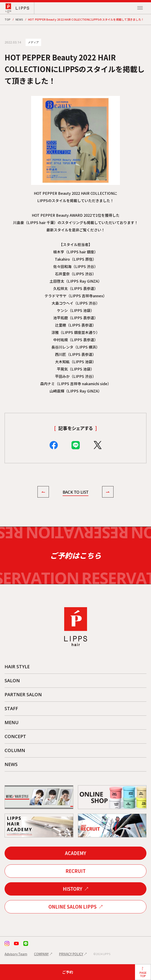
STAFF (11, 708)
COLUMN (15, 750)
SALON (12, 681)
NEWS (19, 19)
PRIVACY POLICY (71, 954)
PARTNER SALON (23, 694)
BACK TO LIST (75, 492)
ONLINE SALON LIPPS (73, 907)
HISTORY (73, 889)
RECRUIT (76, 871)
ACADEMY (75, 853)
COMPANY (41, 954)
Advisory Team (16, 954)
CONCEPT (15, 736)
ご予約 (68, 972)
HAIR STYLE (17, 667)
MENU (12, 722)
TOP (8, 19)
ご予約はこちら (75, 555)
